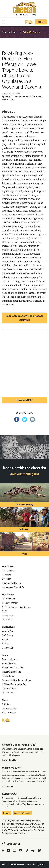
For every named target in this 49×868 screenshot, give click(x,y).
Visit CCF (6, 644)
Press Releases (10, 713)
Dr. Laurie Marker (10, 603)
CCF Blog (6, 704)
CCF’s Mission (9, 599)
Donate (41, 22)
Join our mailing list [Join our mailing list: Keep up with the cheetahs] (24, 474)
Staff (4, 611)
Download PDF (24, 400)
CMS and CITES (9, 689)
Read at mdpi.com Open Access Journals (24, 318)
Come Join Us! (9, 760)
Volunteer (24, 529)
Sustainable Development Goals (17, 680)
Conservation (8, 571)
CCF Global (7, 620)
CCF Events (7, 635)
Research (6, 575)
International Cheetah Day (14, 587)
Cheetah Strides (9, 708)
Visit (24, 554)
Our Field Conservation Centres (16, 607)
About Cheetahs (9, 663)
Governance (7, 615)
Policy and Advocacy (12, 583)
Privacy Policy (39, 864)
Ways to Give (8, 631)
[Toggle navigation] (4, 22)
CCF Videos (8, 693)
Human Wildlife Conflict (13, 668)
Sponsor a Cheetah (22, 813)
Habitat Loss (8, 676)
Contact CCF (8, 648)
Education (7, 579)
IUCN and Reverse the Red (14, 684)
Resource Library (10, 32)
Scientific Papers (31, 32)
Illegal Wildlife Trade (11, 672)
